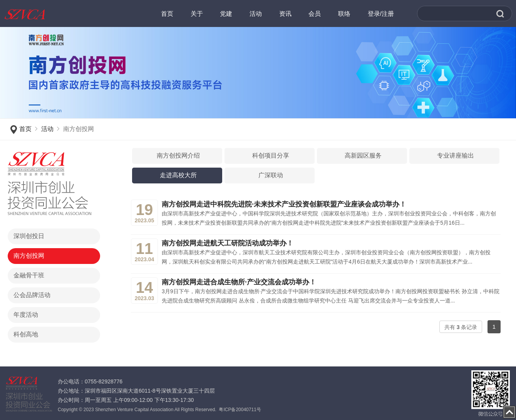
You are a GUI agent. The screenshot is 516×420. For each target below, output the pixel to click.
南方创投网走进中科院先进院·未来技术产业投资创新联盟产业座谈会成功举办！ (284, 204)
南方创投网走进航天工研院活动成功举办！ (228, 243)
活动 (47, 129)
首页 (25, 129)
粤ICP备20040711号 (240, 410)
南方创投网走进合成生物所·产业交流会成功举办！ (239, 282)
